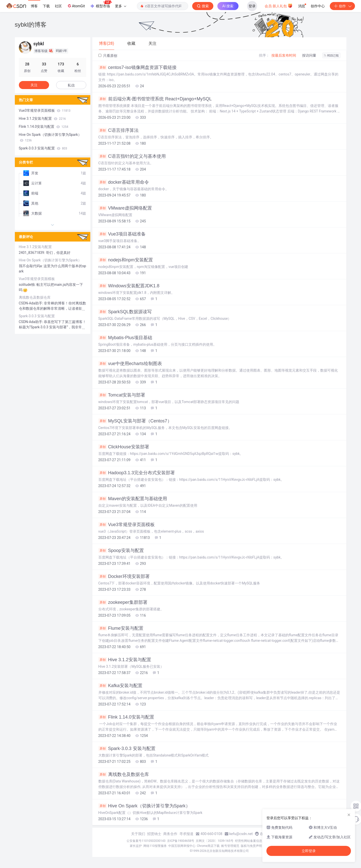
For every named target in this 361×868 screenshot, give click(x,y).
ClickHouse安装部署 (124, 447)
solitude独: (28, 285)
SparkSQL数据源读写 (125, 312)
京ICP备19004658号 (181, 841)
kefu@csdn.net (241, 834)
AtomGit (76, 6)
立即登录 (309, 851)
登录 (252, 6)
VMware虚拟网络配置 (125, 208)
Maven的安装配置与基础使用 (133, 499)
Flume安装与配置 (121, 628)
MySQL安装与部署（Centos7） (135, 421)
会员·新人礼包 (279, 6)
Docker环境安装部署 (124, 576)
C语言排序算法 (118, 130)
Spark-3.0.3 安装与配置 (127, 748)
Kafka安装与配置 (120, 686)
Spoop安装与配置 (121, 550)
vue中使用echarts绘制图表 (130, 364)
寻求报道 (186, 834)
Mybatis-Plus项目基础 (125, 338)
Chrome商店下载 (208, 846)
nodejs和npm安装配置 (126, 260)
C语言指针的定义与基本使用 (132, 156)
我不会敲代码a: (31, 266)
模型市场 (101, 5)
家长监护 (136, 846)
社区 (58, 6)
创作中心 (318, 6)
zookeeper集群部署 (123, 602)
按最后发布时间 (284, 55)
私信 (71, 85)
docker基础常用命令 (124, 182)
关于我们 (138, 834)
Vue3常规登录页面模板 (127, 525)
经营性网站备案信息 (249, 841)
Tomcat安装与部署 (122, 395)
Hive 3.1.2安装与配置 (125, 660)
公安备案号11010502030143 (146, 841)
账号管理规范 (230, 846)
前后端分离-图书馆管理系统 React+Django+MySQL (155, 99)
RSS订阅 (331, 56)
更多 (121, 6)
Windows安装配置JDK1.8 (129, 286)
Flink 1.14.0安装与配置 (126, 717)
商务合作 (170, 834)
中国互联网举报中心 (182, 846)
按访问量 (309, 55)
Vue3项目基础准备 (122, 234)
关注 (34, 85)
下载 (46, 6)
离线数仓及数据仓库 (124, 774)
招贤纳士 (154, 834)
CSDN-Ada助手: (31, 303)
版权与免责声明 (251, 846)
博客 (34, 6)
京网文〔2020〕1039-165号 (215, 841)
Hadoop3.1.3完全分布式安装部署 (137, 473)
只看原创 (108, 56)
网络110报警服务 (155, 846)
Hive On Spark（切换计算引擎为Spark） (144, 806)
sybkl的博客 (31, 25)
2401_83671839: (32, 253)
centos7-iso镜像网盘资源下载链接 (137, 67)
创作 (342, 6)
